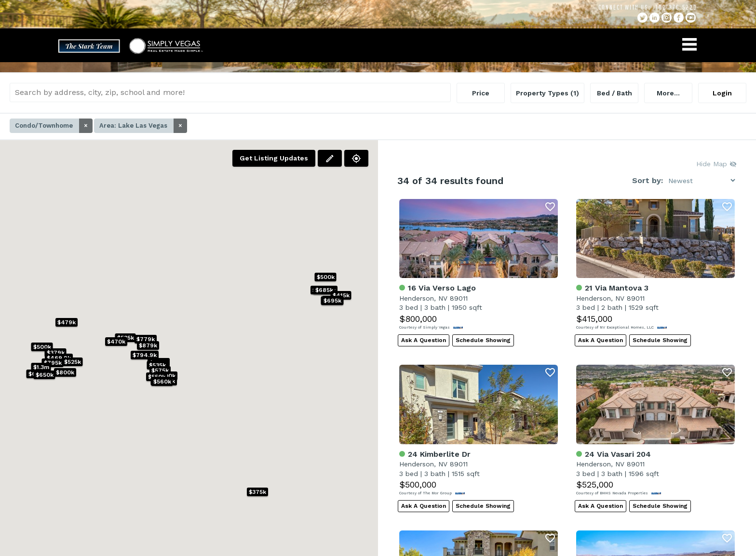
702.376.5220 (676, 7)
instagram (667, 18)
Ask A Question (424, 340)
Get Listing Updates (274, 158)
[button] (166, 376)
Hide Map (716, 164)
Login (722, 93)
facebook (679, 18)
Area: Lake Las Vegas (143, 126)
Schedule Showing (483, 340)
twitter (642, 18)
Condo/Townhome (54, 126)
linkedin (655, 18)
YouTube (691, 18)
